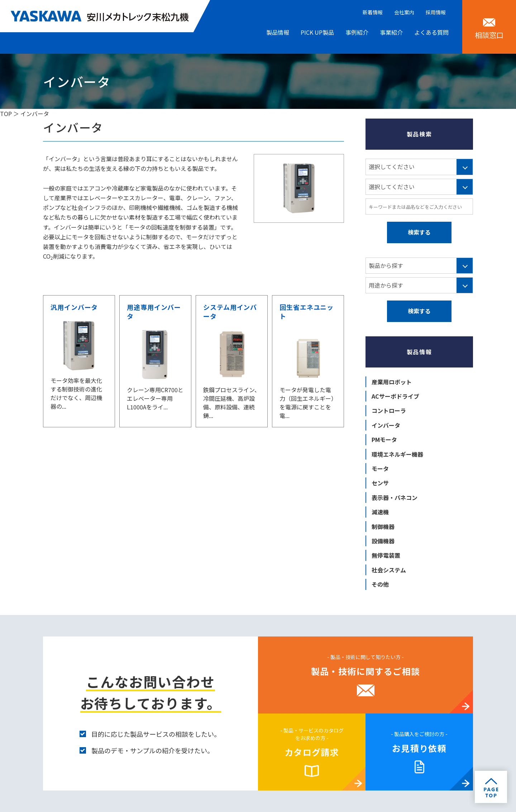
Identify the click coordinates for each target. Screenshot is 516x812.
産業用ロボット (392, 382)
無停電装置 (386, 555)
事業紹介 (391, 32)
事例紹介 (357, 32)
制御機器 (383, 527)
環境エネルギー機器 (397, 454)
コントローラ (389, 410)
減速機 (380, 512)
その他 (380, 584)
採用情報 (436, 12)
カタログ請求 (312, 752)
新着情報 (373, 12)
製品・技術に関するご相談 (366, 671)
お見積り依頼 (419, 748)
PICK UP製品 (317, 32)
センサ (380, 483)
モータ (380, 469)
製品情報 (278, 32)
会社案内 (404, 12)
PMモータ (384, 439)
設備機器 (383, 541)
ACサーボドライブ (395, 396)
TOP (6, 114)
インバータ (386, 425)
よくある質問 (431, 32)
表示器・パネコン (395, 498)
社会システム (389, 570)
